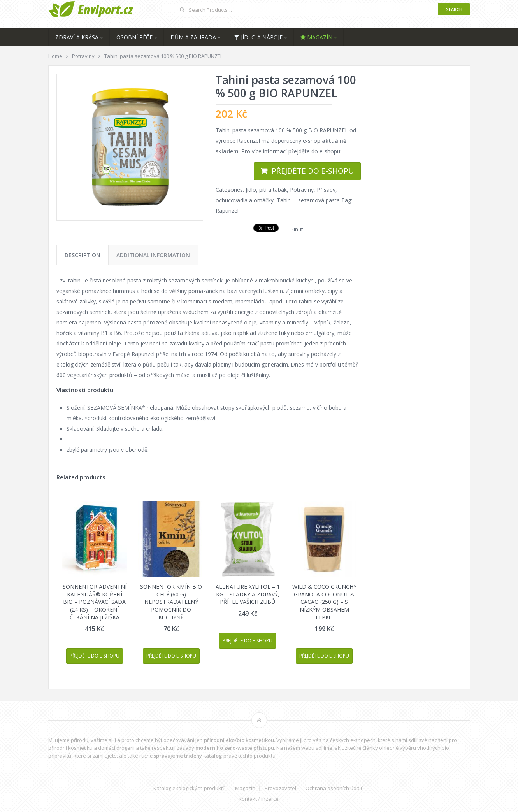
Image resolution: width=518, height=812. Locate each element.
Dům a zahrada (193, 37)
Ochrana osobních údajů (335, 788)
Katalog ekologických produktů (190, 788)
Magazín (316, 37)
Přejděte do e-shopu (313, 171)
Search (454, 9)
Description (83, 255)
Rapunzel (227, 211)
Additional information (153, 255)
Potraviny (302, 190)
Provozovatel (280, 788)
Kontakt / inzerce (259, 799)
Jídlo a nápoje (258, 37)
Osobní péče (134, 37)
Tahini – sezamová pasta (308, 200)
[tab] (83, 255)
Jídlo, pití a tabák (266, 190)
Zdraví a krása (77, 37)
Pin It (297, 229)
